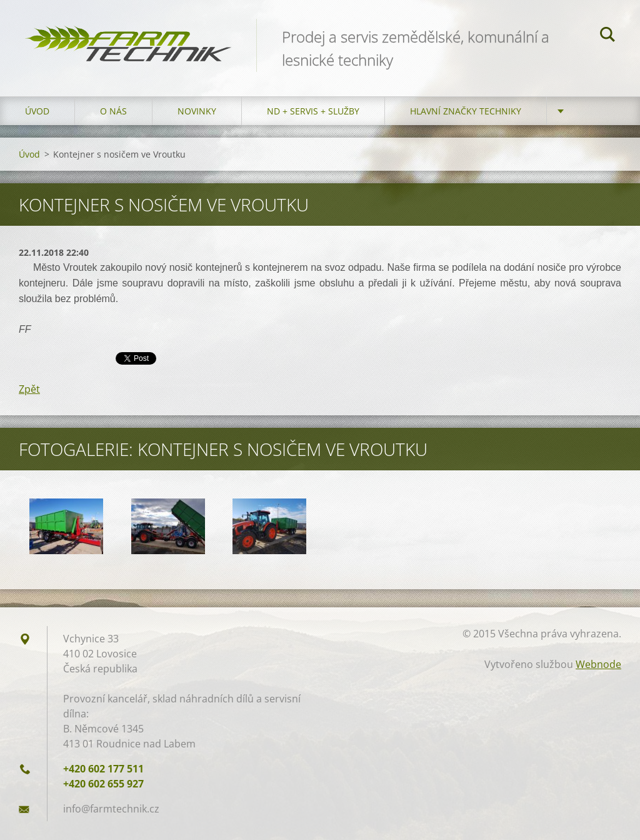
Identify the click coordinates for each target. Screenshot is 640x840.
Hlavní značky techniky (466, 111)
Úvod (37, 111)
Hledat (607, 36)
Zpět (29, 389)
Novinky (197, 111)
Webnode (598, 664)
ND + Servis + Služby (313, 111)
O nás (113, 111)
